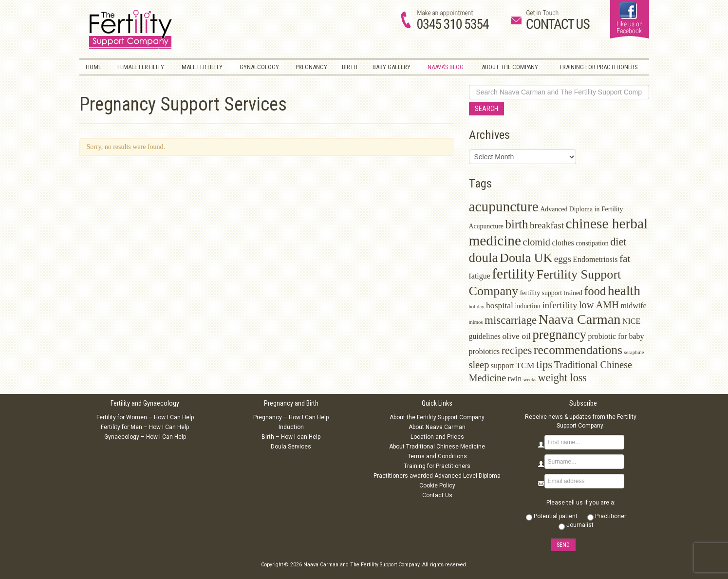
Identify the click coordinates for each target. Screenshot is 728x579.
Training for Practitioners (437, 466)
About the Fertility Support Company (437, 417)
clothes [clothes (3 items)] (563, 243)
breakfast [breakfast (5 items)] (547, 225)
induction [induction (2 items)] (528, 306)
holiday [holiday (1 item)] (477, 307)
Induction (291, 427)
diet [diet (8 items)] (618, 242)
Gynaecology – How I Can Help (145, 437)
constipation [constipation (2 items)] (592, 243)
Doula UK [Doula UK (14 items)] (526, 258)
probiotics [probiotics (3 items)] (485, 351)
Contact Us (437, 495)
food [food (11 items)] (595, 291)
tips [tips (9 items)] (544, 364)
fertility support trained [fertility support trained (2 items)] (551, 293)
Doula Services (291, 447)
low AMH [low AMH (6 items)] (599, 305)
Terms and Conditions (437, 456)
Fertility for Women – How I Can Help (145, 417)
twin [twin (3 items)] (515, 379)
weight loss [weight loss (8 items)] (562, 378)
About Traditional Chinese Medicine (437, 447)
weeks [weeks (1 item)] (530, 380)
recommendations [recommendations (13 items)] (578, 350)
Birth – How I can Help (291, 437)
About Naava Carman (437, 427)
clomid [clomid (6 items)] (537, 242)
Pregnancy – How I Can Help (291, 417)
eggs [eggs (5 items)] (563, 259)
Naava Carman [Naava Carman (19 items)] (580, 319)
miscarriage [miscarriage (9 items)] (511, 320)
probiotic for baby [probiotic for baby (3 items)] (616, 336)
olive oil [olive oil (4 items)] (517, 336)
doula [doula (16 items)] (484, 258)
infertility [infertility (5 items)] (560, 305)
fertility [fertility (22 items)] (513, 274)
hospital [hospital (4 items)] (500, 305)
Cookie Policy (437, 486)
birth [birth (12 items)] (516, 224)
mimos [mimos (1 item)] (476, 322)
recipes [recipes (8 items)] (517, 350)
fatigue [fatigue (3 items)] (480, 276)
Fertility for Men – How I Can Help (145, 427)
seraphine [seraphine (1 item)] (634, 352)
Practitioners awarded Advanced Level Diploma (437, 476)
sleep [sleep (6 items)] (479, 365)
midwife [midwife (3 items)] (633, 306)
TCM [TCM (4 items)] (525, 365)
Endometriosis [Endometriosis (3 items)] (595, 259)
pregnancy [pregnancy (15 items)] (560, 335)
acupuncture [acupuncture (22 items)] (504, 206)
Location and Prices (437, 437)
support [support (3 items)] (503, 365)
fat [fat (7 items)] (625, 259)
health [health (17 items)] (624, 290)
